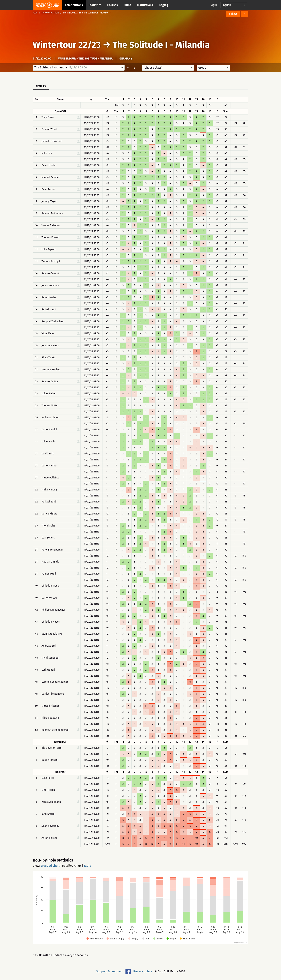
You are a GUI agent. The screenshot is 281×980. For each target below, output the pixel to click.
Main (35, 13)
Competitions (74, 5)
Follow (233, 14)
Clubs (127, 5)
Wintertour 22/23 (67, 45)
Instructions (145, 5)
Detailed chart (72, 866)
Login (213, 5)
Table (87, 866)
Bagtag (164, 5)
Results (41, 86)
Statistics (95, 5)
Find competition (50, 13)
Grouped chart (50, 866)
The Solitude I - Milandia (161, 45)
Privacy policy (143, 971)
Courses (113, 5)
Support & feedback (110, 971)
